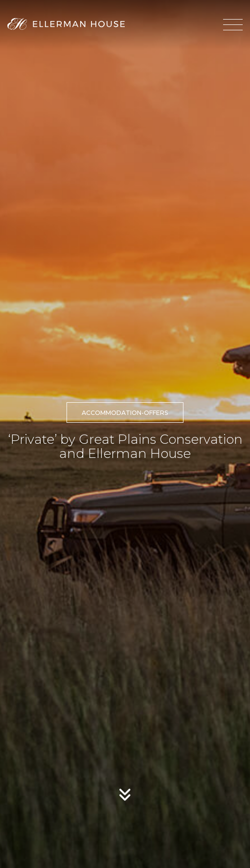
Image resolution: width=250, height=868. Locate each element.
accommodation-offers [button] (125, 413)
